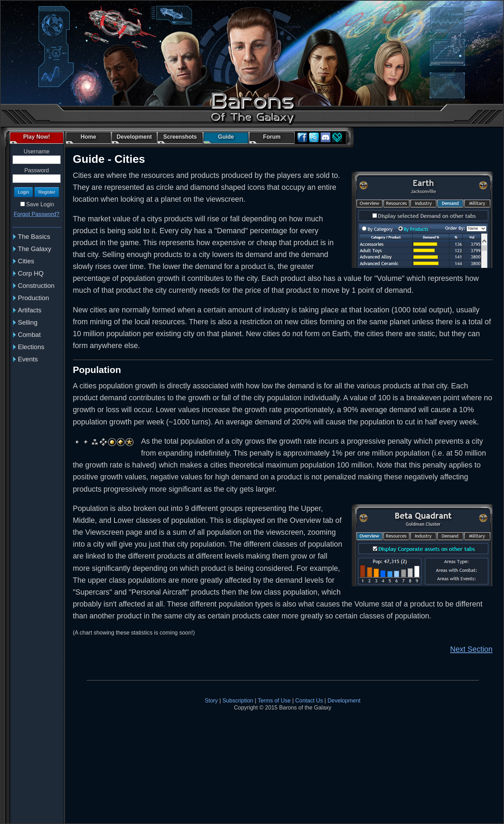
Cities (26, 261)
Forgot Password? (37, 214)
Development (344, 701)
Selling (28, 322)
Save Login (40, 204)
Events (28, 359)
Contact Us (309, 701)
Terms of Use (274, 701)
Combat (29, 335)
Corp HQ (31, 273)
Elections (31, 347)
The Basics (34, 237)
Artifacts (30, 310)
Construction (36, 286)
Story (211, 701)
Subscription (238, 701)
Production (33, 298)
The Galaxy (34, 249)
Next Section (471, 649)
